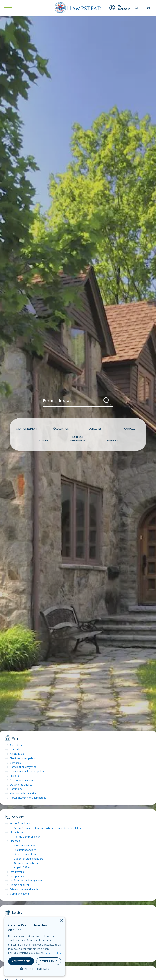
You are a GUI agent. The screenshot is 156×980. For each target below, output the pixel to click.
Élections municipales (22, 758)
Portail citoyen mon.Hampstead (28, 798)
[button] (35, 969)
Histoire (15, 776)
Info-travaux (17, 872)
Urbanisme (16, 832)
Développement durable (24, 889)
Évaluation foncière (25, 850)
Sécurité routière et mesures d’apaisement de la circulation (48, 828)
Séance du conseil (26, 974)
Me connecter (119, 8)
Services (18, 817)
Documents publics (21, 785)
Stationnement (27, 429)
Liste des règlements (78, 439)
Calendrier (16, 745)
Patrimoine (16, 789)
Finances (112, 441)
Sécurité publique (20, 824)
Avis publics (17, 754)
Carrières (15, 763)
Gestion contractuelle (26, 863)
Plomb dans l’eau (20, 885)
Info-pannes (17, 876)
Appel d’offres (22, 867)
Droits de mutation (25, 854)
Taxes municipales (25, 845)
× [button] (61, 921)
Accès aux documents (22, 780)
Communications (20, 894)
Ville (15, 738)
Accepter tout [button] (21, 961)
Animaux (129, 429)
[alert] (35, 947)
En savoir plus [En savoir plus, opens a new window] (53, 953)
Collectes (95, 429)
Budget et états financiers (29, 859)
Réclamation (61, 429)
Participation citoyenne (23, 767)
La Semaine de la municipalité (27, 771)
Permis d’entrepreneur (27, 837)
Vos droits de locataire (23, 793)
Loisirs (44, 441)
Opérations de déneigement (26, 881)
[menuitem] (148, 8)
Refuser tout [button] (48, 961)
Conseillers (16, 750)
